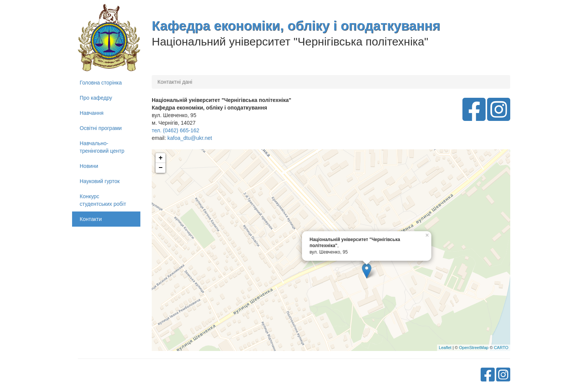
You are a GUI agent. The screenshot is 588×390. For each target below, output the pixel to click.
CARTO (501, 348)
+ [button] (161, 158)
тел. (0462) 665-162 (175, 130)
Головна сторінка (101, 83)
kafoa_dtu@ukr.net (190, 138)
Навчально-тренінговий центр (102, 147)
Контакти (91, 219)
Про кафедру (96, 98)
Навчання (92, 113)
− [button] (161, 168)
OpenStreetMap (474, 348)
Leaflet (445, 348)
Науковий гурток (100, 181)
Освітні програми (101, 128)
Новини (89, 166)
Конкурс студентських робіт (103, 200)
